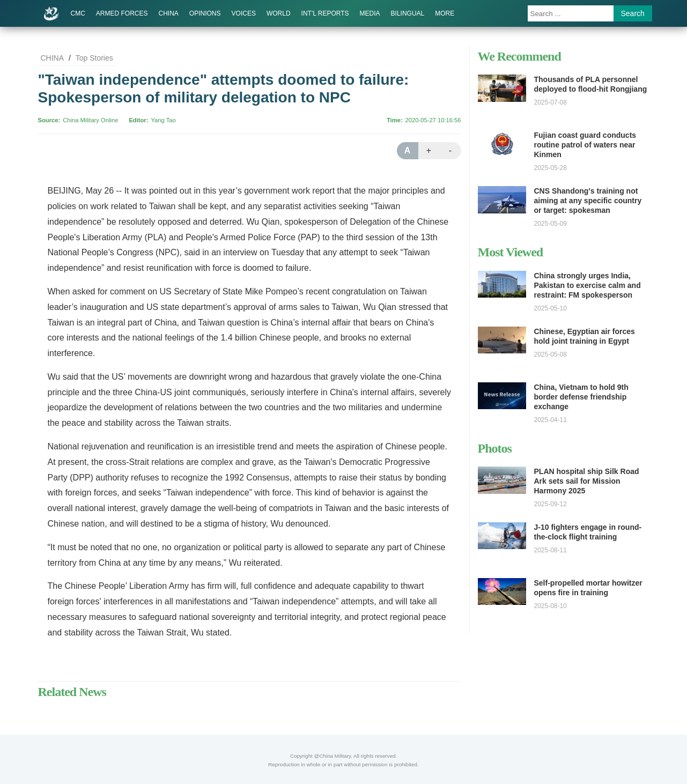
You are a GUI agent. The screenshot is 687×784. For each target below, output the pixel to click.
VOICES (244, 13)
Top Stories (94, 58)
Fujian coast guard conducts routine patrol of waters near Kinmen (585, 145)
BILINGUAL (408, 13)
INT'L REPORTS (325, 13)
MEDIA (370, 13)
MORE (445, 13)
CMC (78, 13)
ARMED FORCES (122, 13)
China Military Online (90, 120)
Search (633, 13)
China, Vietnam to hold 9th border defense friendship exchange (581, 397)
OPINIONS (205, 13)
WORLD (279, 13)
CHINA (169, 13)
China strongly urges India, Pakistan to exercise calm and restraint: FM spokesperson (588, 285)
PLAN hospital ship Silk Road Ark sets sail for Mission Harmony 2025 (587, 481)
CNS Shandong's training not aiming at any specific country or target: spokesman (588, 201)
